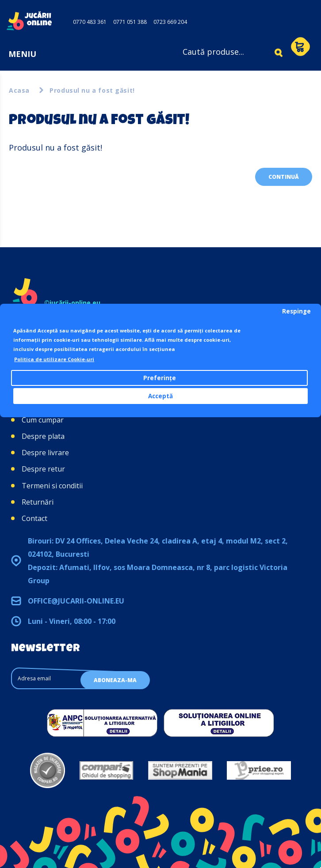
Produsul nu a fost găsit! (92, 90)
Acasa (19, 90)
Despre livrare (45, 453)
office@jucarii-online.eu (76, 601)
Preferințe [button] (160, 378)
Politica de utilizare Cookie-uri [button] (54, 359)
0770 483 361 (90, 22)
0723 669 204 (170, 22)
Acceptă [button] (160, 396)
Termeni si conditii (52, 486)
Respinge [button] (296, 311)
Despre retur (43, 469)
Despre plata (43, 436)
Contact (34, 518)
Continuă (284, 177)
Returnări (38, 502)
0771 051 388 (130, 22)
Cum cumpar (43, 420)
